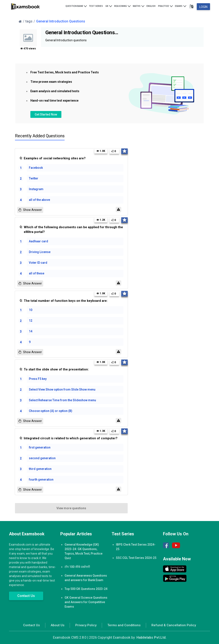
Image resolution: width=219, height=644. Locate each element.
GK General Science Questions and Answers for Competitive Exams (86, 602)
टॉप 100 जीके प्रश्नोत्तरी (77, 567)
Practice (165, 6)
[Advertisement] (177, 194)
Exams (181, 6)
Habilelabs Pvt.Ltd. (151, 637)
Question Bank (76, 6)
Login (203, 7)
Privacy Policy (86, 625)
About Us (58, 625)
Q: (73, 158)
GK (109, 6)
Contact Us (26, 596)
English (151, 6)
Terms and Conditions (124, 625)
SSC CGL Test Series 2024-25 (136, 558)
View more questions (71, 508)
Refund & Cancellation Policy (174, 625)
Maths (139, 6)
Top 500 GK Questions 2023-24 (86, 589)
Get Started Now (46, 114)
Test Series (96, 6)
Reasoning (122, 6)
